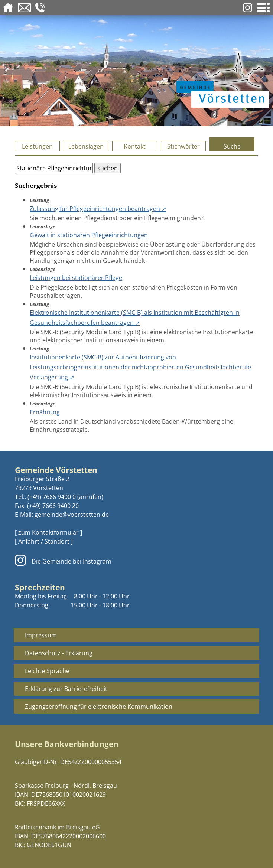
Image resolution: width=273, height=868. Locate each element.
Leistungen (37, 146)
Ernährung (45, 412)
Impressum (41, 635)
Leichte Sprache (47, 671)
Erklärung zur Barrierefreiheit (66, 689)
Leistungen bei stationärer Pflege (76, 278)
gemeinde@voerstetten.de (72, 515)
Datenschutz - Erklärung (59, 653)
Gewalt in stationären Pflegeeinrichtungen (89, 235)
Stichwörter (183, 146)
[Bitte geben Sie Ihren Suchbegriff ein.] (54, 168)
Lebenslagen (86, 146)
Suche (232, 146)
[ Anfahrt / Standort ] (44, 541)
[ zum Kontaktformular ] (48, 532)
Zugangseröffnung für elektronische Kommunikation (99, 707)
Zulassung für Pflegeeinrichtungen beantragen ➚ (98, 209)
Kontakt (135, 146)
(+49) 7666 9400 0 (52, 497)
